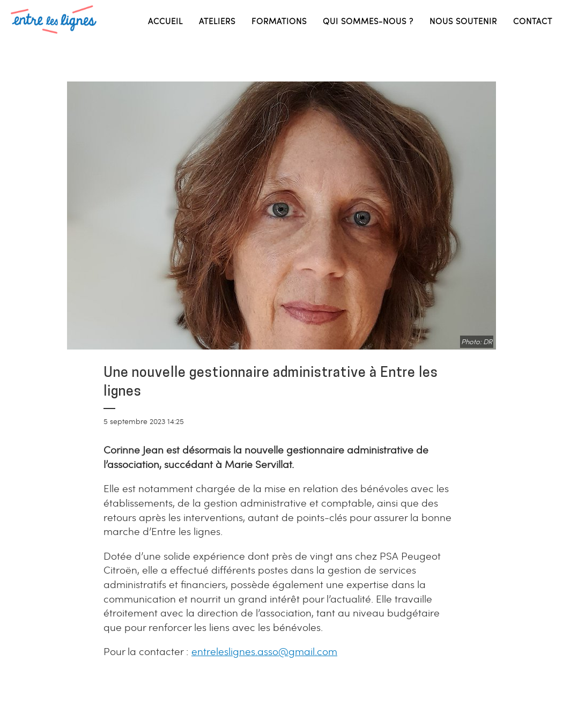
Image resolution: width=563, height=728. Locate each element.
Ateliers (217, 21)
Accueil (165, 21)
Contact (533, 21)
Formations (279, 21)
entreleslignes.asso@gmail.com (264, 651)
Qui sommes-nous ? (368, 21)
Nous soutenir (463, 21)
